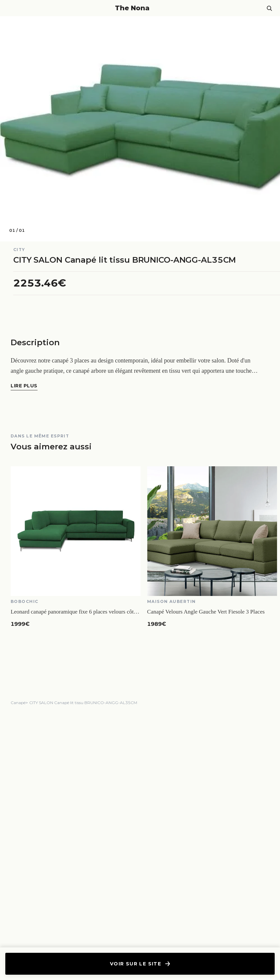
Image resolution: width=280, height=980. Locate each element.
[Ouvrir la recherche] (269, 8)
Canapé (18, 703)
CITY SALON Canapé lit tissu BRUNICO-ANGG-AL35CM (83, 703)
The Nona (132, 8)
